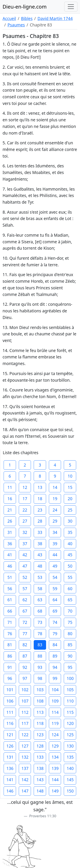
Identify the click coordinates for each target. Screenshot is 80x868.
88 (40, 656)
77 (25, 634)
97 (25, 678)
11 (10, 487)
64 (55, 600)
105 (70, 690)
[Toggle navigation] (71, 7)
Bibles (27, 18)
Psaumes (16, 25)
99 (55, 678)
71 (10, 622)
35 (70, 532)
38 (40, 544)
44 (55, 555)
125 (70, 735)
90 (70, 656)
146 (10, 791)
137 (25, 768)
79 (55, 634)
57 (25, 589)
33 (40, 532)
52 (25, 577)
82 (25, 645)
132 (25, 757)
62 (25, 600)
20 (70, 499)
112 (25, 712)
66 (10, 611)
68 (40, 611)
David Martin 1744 (55, 18)
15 (70, 487)
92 (25, 667)
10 (70, 476)
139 (55, 768)
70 (70, 611)
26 (10, 521)
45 (70, 555)
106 (10, 701)
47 (25, 566)
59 (55, 589)
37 (25, 544)
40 (70, 544)
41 (10, 555)
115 (70, 712)
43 (40, 555)
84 (55, 645)
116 (10, 723)
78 (40, 634)
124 (55, 735)
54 (55, 577)
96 (10, 678)
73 (40, 622)
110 (70, 701)
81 (10, 645)
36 (10, 544)
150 (70, 791)
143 (40, 780)
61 (10, 600)
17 (25, 499)
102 (25, 690)
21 (10, 510)
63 (40, 600)
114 (55, 712)
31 (10, 532)
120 (70, 723)
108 (40, 701)
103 (40, 690)
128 (40, 746)
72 (25, 622)
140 (70, 768)
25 (70, 510)
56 (10, 589)
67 (25, 611)
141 (10, 780)
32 (25, 532)
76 (10, 634)
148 (40, 791)
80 (70, 634)
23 (40, 510)
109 (55, 701)
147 (25, 791)
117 (25, 723)
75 (70, 622)
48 (40, 566)
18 (40, 499)
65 (70, 600)
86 (10, 656)
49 (55, 566)
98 (40, 678)
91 (10, 667)
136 (10, 768)
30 (70, 521)
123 (40, 735)
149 (55, 791)
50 (70, 566)
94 (55, 667)
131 (10, 757)
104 (55, 690)
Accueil (9, 18)
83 (40, 645)
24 (55, 510)
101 (10, 690)
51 (10, 577)
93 (40, 667)
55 (70, 577)
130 (70, 746)
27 (25, 521)
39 (55, 544)
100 (70, 678)
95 (70, 667)
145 (70, 780)
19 (55, 499)
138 (40, 768)
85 (70, 645)
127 (25, 746)
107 (25, 701)
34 (55, 532)
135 (70, 757)
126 (10, 746)
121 (10, 735)
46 (10, 566)
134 (55, 757)
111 (10, 712)
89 (55, 656)
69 (55, 611)
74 (55, 622)
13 (40, 487)
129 (55, 746)
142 (25, 780)
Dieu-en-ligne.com (25, 7)
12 (25, 487)
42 (25, 555)
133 (40, 757)
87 (25, 656)
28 (40, 521)
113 (40, 712)
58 (40, 589)
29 (55, 521)
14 (55, 487)
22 (25, 510)
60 (70, 589)
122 (25, 735)
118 (40, 723)
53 (40, 577)
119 (55, 723)
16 (10, 499)
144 (55, 780)
